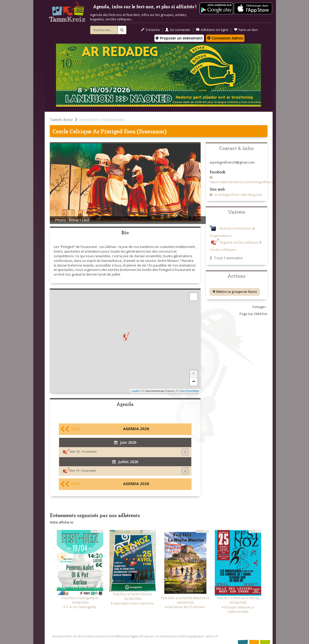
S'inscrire (150, 30)
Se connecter (178, 30)
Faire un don (246, 30)
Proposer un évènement (179, 38)
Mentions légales (128, 636)
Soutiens (101, 636)
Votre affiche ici (62, 522)
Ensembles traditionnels (102, 119)
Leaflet (135, 391)
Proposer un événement (158, 636)
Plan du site (74, 636)
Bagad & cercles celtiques (239, 242)
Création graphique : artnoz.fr (197, 636)
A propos (59, 636)
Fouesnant (89, 451)
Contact (89, 636)
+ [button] (193, 374)
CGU (112, 636)
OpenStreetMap (189, 391)
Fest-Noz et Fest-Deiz (236, 229)
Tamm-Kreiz (61, 119)
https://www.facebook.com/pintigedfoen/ (241, 182)
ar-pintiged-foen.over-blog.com (238, 195)
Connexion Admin (225, 38)
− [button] (193, 382)
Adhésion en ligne (212, 30)
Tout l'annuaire (226, 258)
